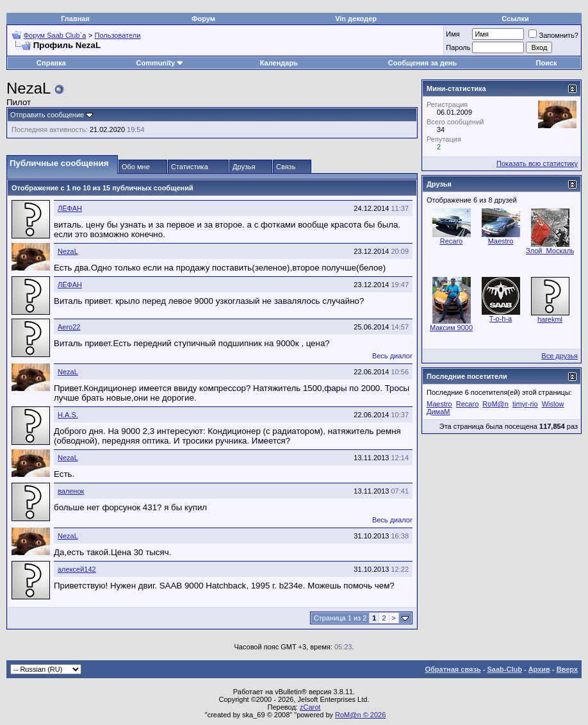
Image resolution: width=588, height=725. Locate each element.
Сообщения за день (422, 63)
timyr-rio (525, 404)
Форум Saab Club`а (55, 35)
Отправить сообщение (47, 115)
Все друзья (559, 356)
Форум (203, 19)
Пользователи (118, 35)
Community (160, 63)
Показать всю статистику (537, 163)
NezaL (68, 251)
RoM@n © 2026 (360, 715)
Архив (539, 669)
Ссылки (515, 19)
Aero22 (69, 327)
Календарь (279, 63)
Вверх (567, 669)
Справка (51, 63)
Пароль (458, 47)
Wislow (553, 404)
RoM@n (495, 404)
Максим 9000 (451, 328)
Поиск (547, 63)
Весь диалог (392, 356)
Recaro (451, 241)
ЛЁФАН (70, 208)
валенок (71, 491)
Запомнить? (553, 35)
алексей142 (77, 569)
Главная (75, 19)
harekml (550, 319)
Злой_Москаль (550, 251)
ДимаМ (438, 412)
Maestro (501, 241)
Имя (453, 34)
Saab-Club (504, 669)
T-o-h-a (501, 319)
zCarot (310, 707)
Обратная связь (453, 669)
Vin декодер (356, 19)
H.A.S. (68, 415)
